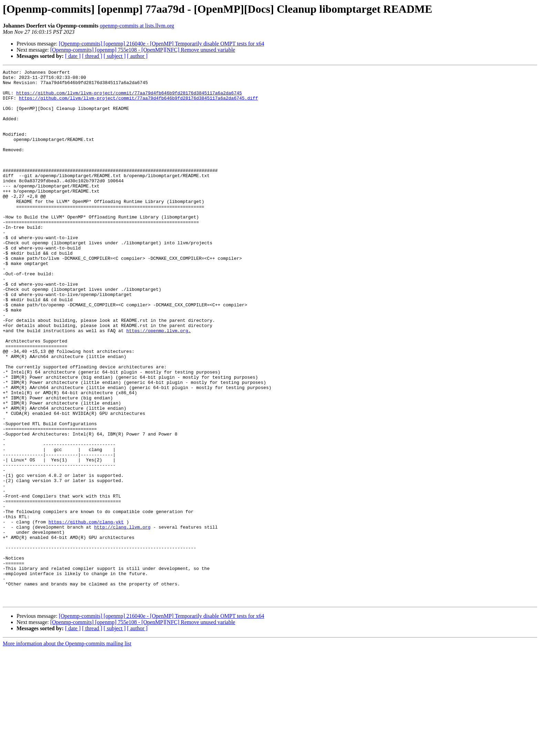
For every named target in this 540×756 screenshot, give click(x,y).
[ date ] (73, 56)
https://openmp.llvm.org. (159, 383)
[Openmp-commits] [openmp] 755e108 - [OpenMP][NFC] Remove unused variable (143, 50)
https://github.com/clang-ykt (86, 613)
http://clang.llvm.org (122, 619)
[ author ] (137, 56)
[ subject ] (115, 56)
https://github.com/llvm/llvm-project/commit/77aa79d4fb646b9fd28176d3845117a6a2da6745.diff (138, 104)
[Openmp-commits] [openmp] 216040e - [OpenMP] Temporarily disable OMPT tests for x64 (162, 44)
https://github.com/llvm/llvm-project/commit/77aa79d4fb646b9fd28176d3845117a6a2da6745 (129, 98)
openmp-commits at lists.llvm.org (137, 26)
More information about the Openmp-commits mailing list (67, 750)
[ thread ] (92, 56)
